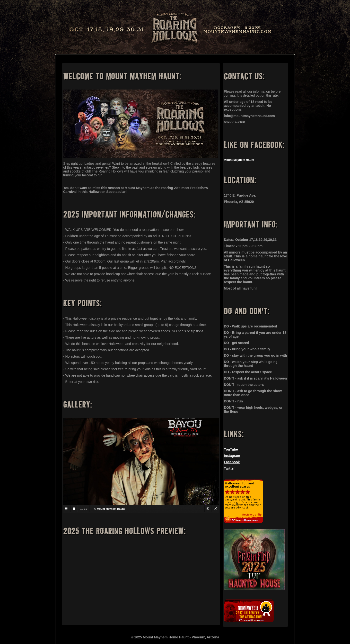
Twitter (229, 468)
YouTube (231, 449)
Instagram (232, 456)
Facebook (232, 462)
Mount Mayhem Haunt (239, 160)
